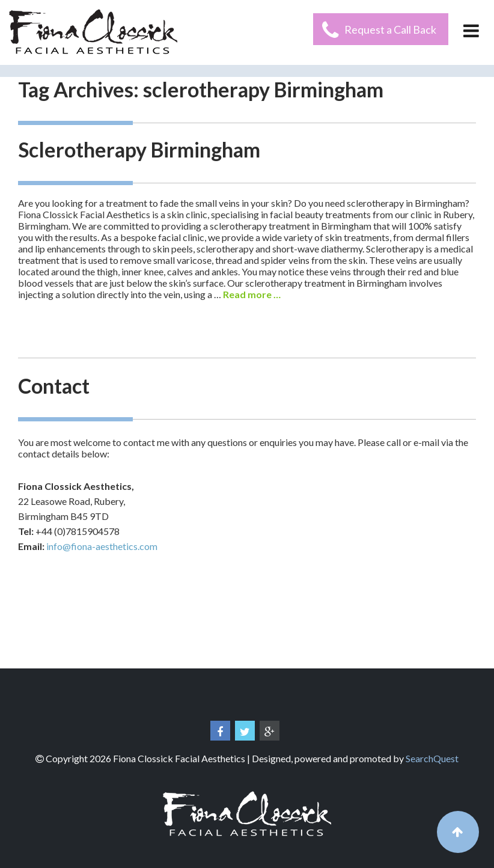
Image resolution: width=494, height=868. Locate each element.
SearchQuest (432, 758)
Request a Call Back (390, 29)
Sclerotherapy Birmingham (139, 149)
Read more (252, 294)
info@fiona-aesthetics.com (102, 546)
